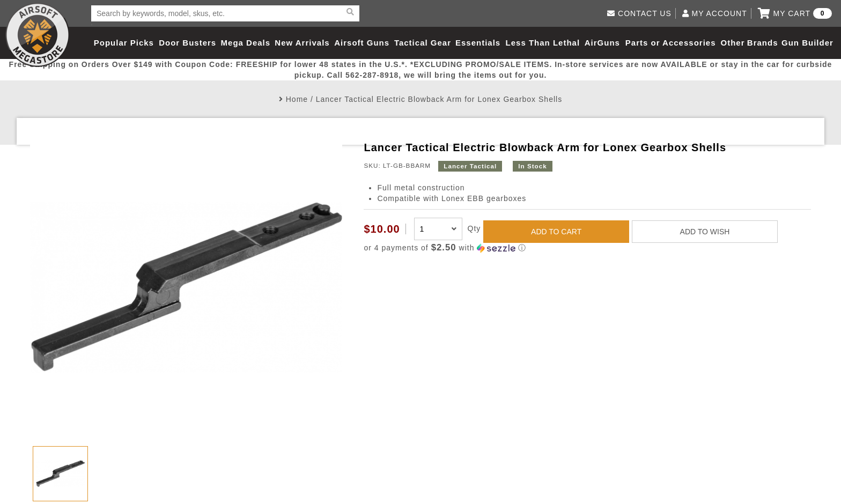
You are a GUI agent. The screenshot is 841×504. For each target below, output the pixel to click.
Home (297, 99)
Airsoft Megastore (38, 35)
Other (732, 43)
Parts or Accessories (671, 43)
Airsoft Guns (362, 43)
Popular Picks (124, 43)
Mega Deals (246, 43)
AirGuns (602, 43)
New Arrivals (302, 43)
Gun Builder (807, 43)
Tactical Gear (423, 43)
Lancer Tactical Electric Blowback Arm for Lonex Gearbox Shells (439, 99)
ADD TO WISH (705, 232)
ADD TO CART (556, 232)
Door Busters (187, 43)
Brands (763, 43)
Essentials (478, 43)
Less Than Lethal (543, 43)
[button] (587, 248)
